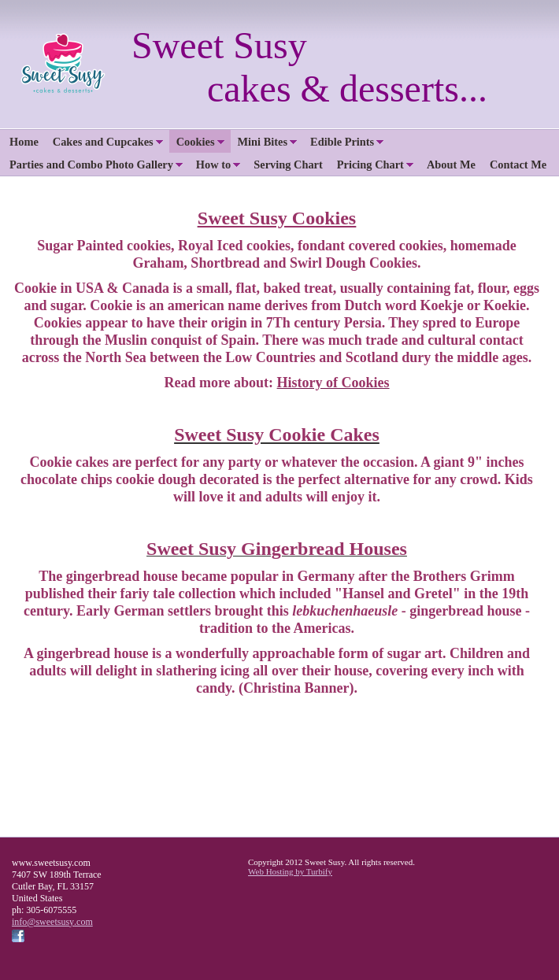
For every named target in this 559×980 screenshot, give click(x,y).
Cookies (196, 142)
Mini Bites (263, 142)
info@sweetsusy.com (52, 922)
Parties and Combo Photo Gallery (91, 165)
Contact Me (518, 165)
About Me (451, 165)
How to (213, 165)
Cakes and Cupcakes (103, 142)
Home (24, 142)
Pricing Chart (370, 165)
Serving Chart (288, 165)
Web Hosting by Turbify (290, 871)
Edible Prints (342, 142)
